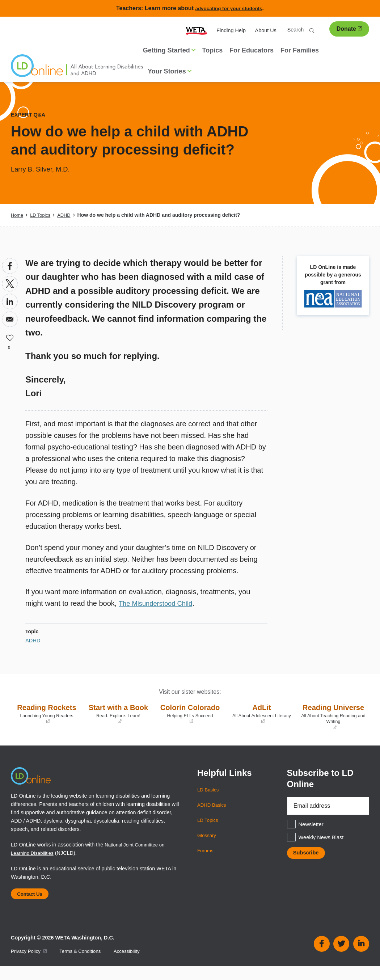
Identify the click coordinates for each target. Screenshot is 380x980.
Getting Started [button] (169, 50)
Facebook (322, 958)
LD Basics (209, 801)
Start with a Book (118, 719)
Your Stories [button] (170, 71)
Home (18, 215)
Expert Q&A (30, 115)
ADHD (68, 215)
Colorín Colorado (190, 719)
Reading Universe (333, 722)
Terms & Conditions (86, 965)
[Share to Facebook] (10, 266)
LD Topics (42, 215)
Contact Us (32, 907)
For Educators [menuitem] (252, 50)
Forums (206, 862)
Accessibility (135, 965)
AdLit (262, 713)
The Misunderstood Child (159, 603)
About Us (266, 30)
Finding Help (231, 30)
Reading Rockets (47, 719)
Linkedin (361, 958)
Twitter (341, 958)
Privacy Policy (30, 965)
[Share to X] (10, 284)
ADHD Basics (213, 816)
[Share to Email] (10, 319)
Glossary (208, 846)
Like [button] (10, 337)
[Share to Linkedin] (10, 301)
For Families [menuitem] (300, 50)
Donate (349, 29)
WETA (197, 31)
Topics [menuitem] (213, 50)
